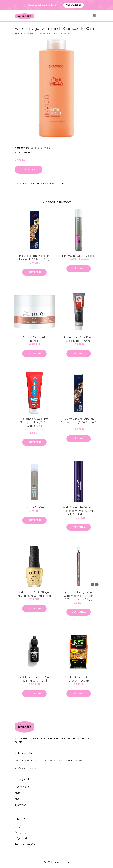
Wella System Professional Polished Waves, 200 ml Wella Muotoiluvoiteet (79, 511)
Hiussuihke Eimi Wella (34, 507)
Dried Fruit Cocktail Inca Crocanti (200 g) (79, 679)
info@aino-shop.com (27, 768)
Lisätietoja (28, 170)
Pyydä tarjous (73, 5)
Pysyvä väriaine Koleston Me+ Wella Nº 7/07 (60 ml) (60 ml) (79, 422)
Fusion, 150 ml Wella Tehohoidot (34, 339)
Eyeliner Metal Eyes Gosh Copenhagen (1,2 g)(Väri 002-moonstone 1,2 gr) (79, 596)
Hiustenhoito (22, 787)
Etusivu (19, 34)
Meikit (18, 793)
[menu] (94, 15)
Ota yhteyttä (22, 832)
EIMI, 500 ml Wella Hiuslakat (79, 256)
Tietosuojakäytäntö (26, 844)
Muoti (18, 799)
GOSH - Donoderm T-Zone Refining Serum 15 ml (34, 679)
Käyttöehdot (22, 838)
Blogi (18, 826)
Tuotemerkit (36, 148)
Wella (47, 148)
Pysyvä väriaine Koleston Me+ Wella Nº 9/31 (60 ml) (34, 257)
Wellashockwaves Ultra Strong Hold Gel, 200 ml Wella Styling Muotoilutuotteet (34, 424)
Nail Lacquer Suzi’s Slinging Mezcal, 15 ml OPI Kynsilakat (34, 594)
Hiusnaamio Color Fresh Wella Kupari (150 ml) (79, 339)
